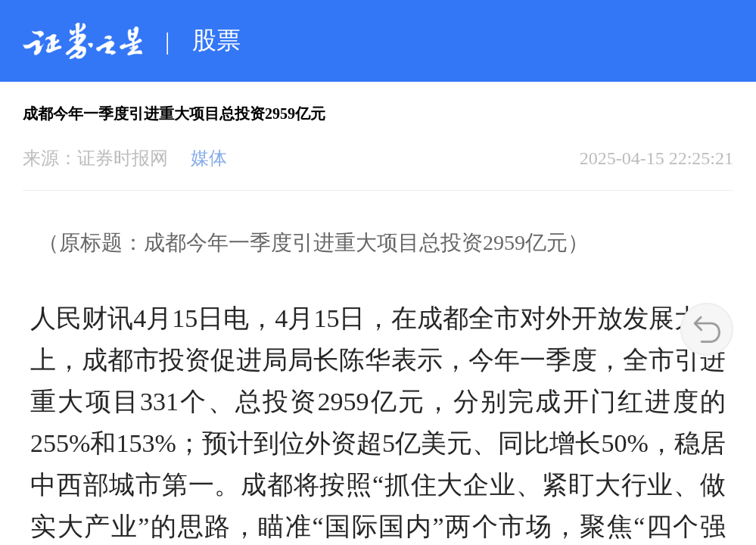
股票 (216, 40)
